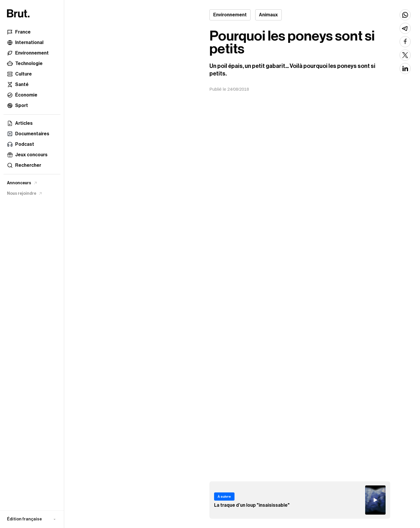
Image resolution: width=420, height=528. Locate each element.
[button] (32, 519)
